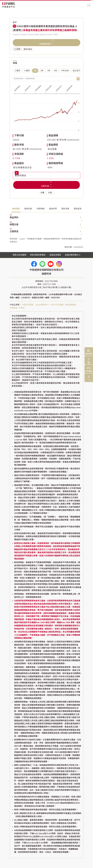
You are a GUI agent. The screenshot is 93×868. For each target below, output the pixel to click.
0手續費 (17, 49)
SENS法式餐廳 (57, 305)
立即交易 (46, 184)
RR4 (50, 168)
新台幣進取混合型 (23, 168)
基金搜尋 (18, 13)
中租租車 (14, 308)
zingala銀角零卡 (42, 305)
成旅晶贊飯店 (71, 305)
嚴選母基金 (28, 49)
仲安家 (22, 308)
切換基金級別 (46, 42)
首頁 (11, 13)
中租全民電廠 (28, 305)
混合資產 (52, 149)
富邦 (15, 22)
